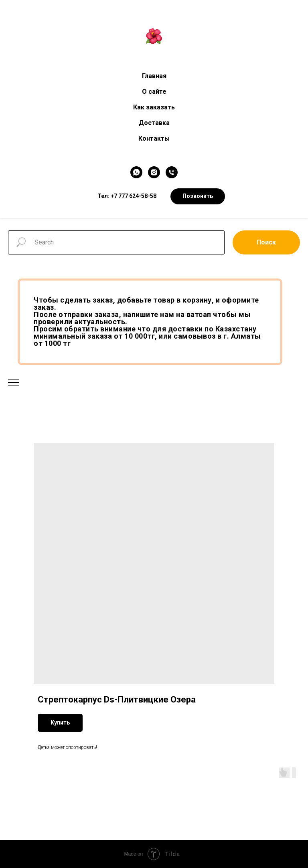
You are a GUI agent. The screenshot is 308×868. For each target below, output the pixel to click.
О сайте (154, 92)
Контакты (154, 138)
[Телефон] (172, 172)
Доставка (154, 123)
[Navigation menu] (14, 383)
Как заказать (154, 107)
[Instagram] (154, 172)
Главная (154, 76)
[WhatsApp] (136, 172)
